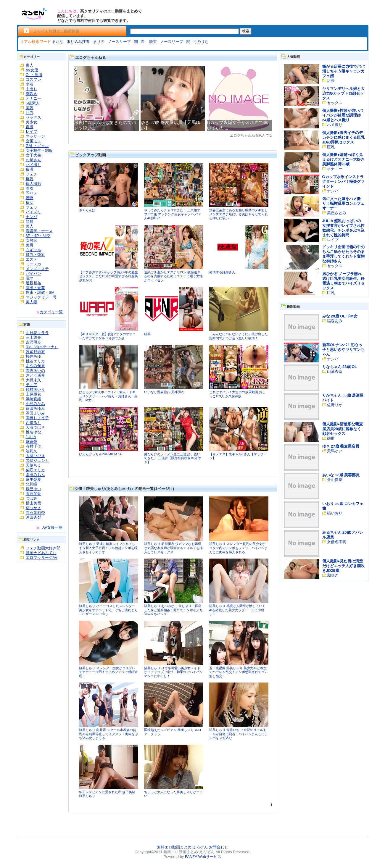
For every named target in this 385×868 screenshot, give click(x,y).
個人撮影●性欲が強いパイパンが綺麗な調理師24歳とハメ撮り (343, 115)
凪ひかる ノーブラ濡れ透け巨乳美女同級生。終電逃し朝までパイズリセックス (343, 281)
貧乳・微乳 (35, 255)
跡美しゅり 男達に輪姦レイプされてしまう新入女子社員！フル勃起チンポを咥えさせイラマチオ (108, 548)
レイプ (32, 132)
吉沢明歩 (33, 342)
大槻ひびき (35, 456)
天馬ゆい (335, 451)
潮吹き (32, 94)
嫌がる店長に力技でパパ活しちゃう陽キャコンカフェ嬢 (343, 71)
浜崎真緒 (33, 399)
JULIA (31, 437)
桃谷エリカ (35, 361)
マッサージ (35, 136)
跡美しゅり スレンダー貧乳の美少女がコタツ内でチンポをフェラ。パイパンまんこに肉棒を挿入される (239, 548)
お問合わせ (219, 847)
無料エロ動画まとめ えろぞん (182, 847)
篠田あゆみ (35, 408)
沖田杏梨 (33, 517)
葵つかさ (33, 508)
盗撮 (30, 127)
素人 (30, 65)
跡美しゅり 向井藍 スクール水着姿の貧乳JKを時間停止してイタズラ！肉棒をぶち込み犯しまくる (109, 734)
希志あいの (35, 371)
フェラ (32, 207)
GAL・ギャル (37, 146)
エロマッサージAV (42, 558)
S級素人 (33, 103)
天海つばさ (35, 427)
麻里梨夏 (33, 479)
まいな (58, 42)
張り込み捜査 (78, 42)
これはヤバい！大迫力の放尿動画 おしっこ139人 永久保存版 (237, 394)
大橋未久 (33, 380)
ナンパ (32, 217)
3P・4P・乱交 (38, 236)
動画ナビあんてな (41, 553)
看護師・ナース (39, 231)
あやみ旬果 (35, 366)
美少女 (32, 122)
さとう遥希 (35, 375)
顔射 (30, 221)
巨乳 (30, 113)
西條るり (33, 423)
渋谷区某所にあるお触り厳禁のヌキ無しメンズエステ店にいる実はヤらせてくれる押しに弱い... (239, 214)
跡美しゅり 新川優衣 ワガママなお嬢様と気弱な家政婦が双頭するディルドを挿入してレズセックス (173, 548)
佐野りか (335, 405)
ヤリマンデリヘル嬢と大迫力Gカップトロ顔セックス (343, 93)
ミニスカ (33, 264)
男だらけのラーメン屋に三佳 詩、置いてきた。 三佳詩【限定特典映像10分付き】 (172, 458)
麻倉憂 (32, 442)
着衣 (30, 188)
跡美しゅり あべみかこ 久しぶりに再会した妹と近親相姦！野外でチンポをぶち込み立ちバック (173, 610)
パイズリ (33, 212)
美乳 (30, 108)
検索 (246, 31)
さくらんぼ (87, 210)
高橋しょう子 (37, 418)
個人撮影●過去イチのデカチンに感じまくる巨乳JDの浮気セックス (343, 137)
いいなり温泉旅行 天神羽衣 (164, 392)
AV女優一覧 (52, 527)
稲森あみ (335, 321)
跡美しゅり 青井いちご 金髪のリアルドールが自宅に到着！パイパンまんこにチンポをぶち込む (239, 734)
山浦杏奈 (335, 371)
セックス (33, 117)
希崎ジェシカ (37, 460)
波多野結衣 (35, 352)
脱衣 (153, 42)
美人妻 (32, 302)
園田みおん (35, 475)
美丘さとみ (337, 213)
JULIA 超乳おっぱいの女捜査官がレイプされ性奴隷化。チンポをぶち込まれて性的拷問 (343, 228)
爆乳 (30, 179)
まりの (99, 42)
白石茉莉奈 (35, 513)
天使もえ (33, 465)
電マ (30, 278)
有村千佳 (33, 446)
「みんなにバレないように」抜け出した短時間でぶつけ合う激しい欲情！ (239, 336)
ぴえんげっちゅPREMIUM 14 (100, 454)
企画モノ (33, 141)
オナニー (33, 98)
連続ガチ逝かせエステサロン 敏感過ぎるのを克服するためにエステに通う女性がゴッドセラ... (173, 276)
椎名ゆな (33, 432)
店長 (331, 81)
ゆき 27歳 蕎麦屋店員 (341, 446)
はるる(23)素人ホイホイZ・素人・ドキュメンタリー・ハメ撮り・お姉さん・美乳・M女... (108, 396)
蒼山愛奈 (335, 480)
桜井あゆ (33, 356)
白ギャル (33, 250)
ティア (32, 385)
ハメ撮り (33, 165)
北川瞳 (32, 484)
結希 (147, 334)
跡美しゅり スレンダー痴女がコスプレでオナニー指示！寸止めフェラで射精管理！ (108, 672)
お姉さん (33, 160)
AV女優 (32, 70)
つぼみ (32, 498)
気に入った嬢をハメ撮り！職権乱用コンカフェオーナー (343, 203)
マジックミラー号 (41, 297)
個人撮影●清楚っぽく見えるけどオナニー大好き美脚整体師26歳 (343, 159)
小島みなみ (35, 404)
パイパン (33, 274)
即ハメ (32, 193)
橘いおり (335, 513)
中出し (32, 89)
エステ (32, 259)
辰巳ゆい (33, 489)
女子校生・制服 (39, 150)
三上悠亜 (33, 337)
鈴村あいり (35, 389)
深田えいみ (35, 413)
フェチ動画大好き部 (43, 548)
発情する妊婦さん (222, 272)
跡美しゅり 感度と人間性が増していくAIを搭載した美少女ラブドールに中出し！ (237, 610)
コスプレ (33, 79)
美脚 (30, 245)
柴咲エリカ (35, 470)
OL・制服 (34, 75)
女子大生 (33, 155)
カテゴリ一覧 (51, 312)
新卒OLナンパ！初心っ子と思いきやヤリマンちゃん (343, 350)
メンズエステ (37, 269)
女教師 (32, 240)
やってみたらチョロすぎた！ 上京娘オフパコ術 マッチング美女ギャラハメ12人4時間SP (172, 214)
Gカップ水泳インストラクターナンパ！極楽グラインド (343, 181)
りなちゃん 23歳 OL (340, 367)
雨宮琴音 (33, 494)
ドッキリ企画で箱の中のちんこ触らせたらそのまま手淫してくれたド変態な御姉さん (343, 254)
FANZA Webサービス (203, 857)
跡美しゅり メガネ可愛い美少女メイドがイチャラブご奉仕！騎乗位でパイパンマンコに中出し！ (173, 672)
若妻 (30, 198)
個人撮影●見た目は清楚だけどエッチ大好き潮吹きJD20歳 (343, 566)
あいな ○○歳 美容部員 (341, 475)
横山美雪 (33, 503)
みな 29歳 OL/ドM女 (340, 316)
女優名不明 (337, 542)
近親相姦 (33, 283)
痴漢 (30, 169)
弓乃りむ (201, 42)
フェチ (32, 174)
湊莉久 (32, 451)
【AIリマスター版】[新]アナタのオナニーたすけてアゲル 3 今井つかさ (108, 336)
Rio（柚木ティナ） (42, 347)
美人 (30, 226)
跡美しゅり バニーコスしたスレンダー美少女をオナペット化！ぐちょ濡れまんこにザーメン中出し (108, 610)
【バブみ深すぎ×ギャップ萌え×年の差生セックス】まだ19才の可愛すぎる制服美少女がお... (109, 276)
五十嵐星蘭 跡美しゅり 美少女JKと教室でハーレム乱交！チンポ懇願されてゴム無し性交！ (239, 672)
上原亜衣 (33, 394)
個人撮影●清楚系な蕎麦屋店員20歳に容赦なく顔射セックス (343, 429)
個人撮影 (33, 184)
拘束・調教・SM (40, 292)
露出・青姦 (35, 288)
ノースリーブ (119, 42)
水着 (30, 84)
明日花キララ (37, 333)
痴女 (30, 203)
